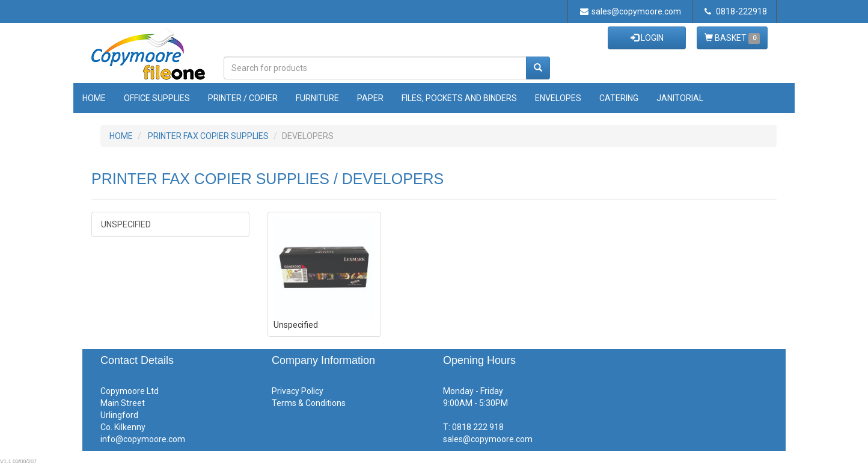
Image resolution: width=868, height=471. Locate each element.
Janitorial (680, 98)
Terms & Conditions (309, 403)
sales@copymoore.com (631, 11)
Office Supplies (157, 98)
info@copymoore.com (143, 439)
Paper (370, 98)
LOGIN (647, 38)
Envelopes (558, 98)
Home (94, 98)
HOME (121, 136)
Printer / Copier (243, 98)
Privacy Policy (298, 391)
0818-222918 (736, 11)
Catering (619, 98)
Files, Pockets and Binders (459, 98)
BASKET (732, 38)
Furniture (317, 98)
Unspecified (126, 224)
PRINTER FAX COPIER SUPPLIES (208, 136)
